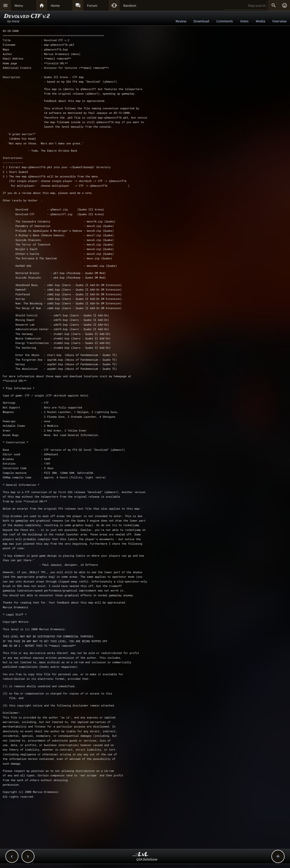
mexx (16, 21)
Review (181, 21)
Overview (279, 21)
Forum (92, 5)
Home (55, 5)
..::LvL (141, 855)
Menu (19, 5)
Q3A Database (147, 859)
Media (260, 21)
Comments (225, 21)
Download (201, 21)
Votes (244, 21)
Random (130, 5)
